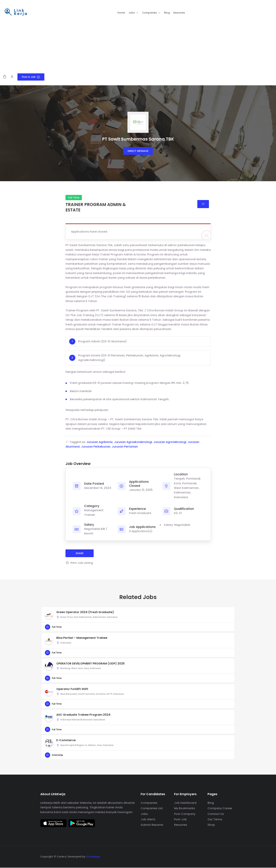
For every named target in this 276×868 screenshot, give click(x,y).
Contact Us (216, 814)
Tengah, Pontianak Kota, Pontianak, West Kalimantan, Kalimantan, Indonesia (187, 488)
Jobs (144, 814)
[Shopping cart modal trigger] (5, 77)
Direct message (138, 151)
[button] (134, 13)
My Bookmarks (185, 809)
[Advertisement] (138, 47)
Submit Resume (152, 825)
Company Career (220, 809)
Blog (211, 803)
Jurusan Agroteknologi (170, 442)
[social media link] (233, 856)
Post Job (180, 820)
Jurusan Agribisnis (100, 442)
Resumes (181, 825)
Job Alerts (148, 820)
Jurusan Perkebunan (96, 447)
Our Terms (215, 820)
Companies (149, 803)
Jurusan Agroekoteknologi (133, 442)
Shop (211, 825)
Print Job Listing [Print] (79, 563)
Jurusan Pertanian (125, 447)
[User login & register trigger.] (12, 77)
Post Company (185, 814)
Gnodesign (93, 857)
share (80, 553)
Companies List (152, 809)
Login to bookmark (203, 204)
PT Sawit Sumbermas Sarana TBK (138, 139)
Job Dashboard (185, 803)
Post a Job (31, 77)
